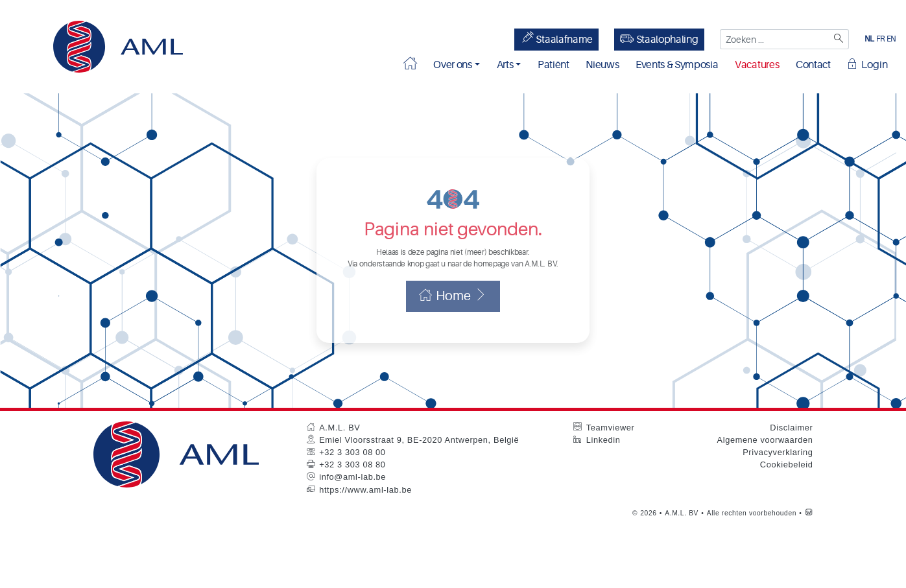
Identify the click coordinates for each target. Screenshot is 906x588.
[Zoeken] (838, 39)
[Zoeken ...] (773, 39)
